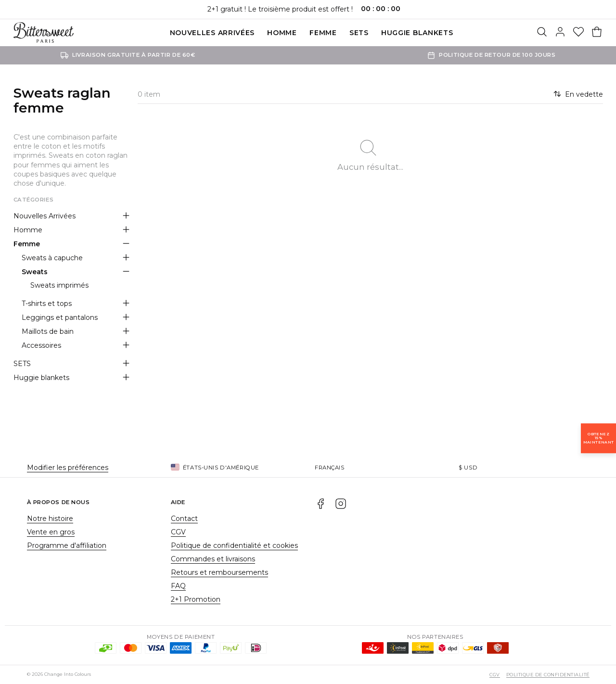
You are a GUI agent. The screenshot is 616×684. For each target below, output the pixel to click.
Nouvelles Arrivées (212, 33)
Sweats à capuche (52, 258)
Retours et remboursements (219, 572)
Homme (282, 33)
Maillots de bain (48, 331)
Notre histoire (50, 519)
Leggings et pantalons (60, 317)
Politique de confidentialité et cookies (234, 545)
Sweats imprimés (59, 285)
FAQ (178, 586)
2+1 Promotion (196, 599)
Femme (323, 33)
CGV (178, 532)
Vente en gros (51, 532)
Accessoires (41, 345)
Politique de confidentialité (548, 675)
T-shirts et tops (47, 304)
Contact (184, 519)
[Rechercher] (542, 33)
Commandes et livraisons (213, 559)
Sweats (35, 272)
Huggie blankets (417, 33)
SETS (359, 33)
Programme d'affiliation (67, 545)
